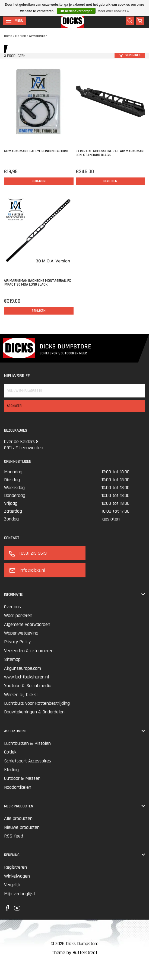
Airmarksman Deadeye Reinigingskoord (36, 151)
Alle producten (18, 818)
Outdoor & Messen (22, 778)
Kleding (11, 770)
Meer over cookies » (113, 11)
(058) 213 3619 (27, 553)
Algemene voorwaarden (27, 624)
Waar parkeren (18, 615)
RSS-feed (14, 836)
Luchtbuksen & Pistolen (27, 743)
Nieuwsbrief (17, 376)
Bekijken (39, 181)
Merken (21, 36)
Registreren (15, 867)
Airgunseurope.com (23, 668)
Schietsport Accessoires (28, 761)
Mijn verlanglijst (20, 894)
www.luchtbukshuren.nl (26, 677)
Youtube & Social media (28, 686)
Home (8, 36)
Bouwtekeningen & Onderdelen (34, 712)
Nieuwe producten (22, 827)
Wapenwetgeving (21, 633)
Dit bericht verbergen (76, 11)
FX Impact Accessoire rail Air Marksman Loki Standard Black (110, 153)
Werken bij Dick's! (21, 695)
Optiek (10, 752)
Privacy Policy (17, 642)
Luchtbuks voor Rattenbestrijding (37, 703)
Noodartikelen (18, 787)
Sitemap (12, 659)
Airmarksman (38, 36)
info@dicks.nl (26, 570)
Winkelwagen (17, 876)
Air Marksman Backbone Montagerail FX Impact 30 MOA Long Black (37, 283)
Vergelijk (12, 885)
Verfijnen (130, 55)
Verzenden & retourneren (29, 651)
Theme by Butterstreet (75, 952)
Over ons (12, 607)
